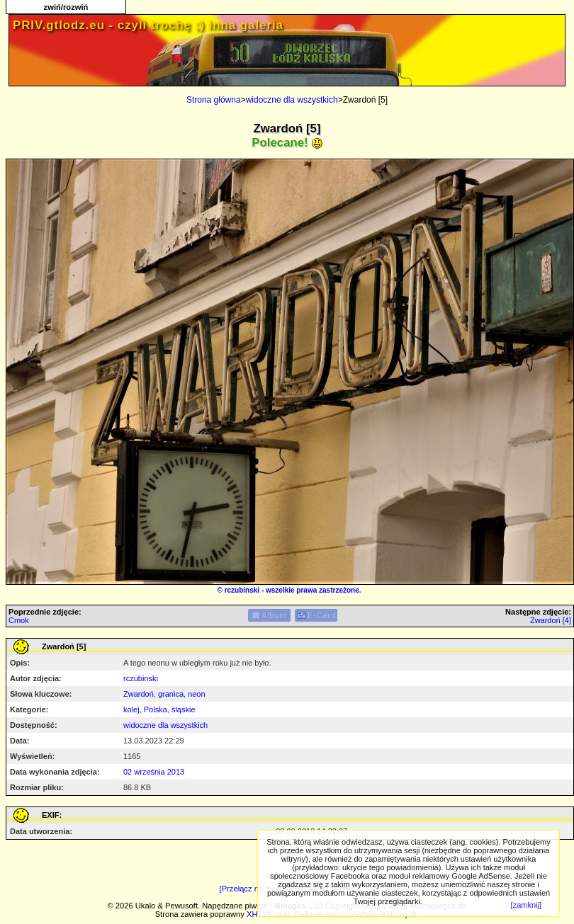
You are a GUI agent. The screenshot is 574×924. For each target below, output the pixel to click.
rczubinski (242, 590)
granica (171, 694)
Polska (156, 709)
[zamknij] (526, 905)
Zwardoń (139, 694)
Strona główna (214, 100)
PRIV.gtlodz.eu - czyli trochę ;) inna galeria (148, 25)
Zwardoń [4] (551, 620)
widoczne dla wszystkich (292, 100)
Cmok (19, 620)
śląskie (184, 709)
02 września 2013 (154, 772)
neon (196, 694)
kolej (131, 709)
